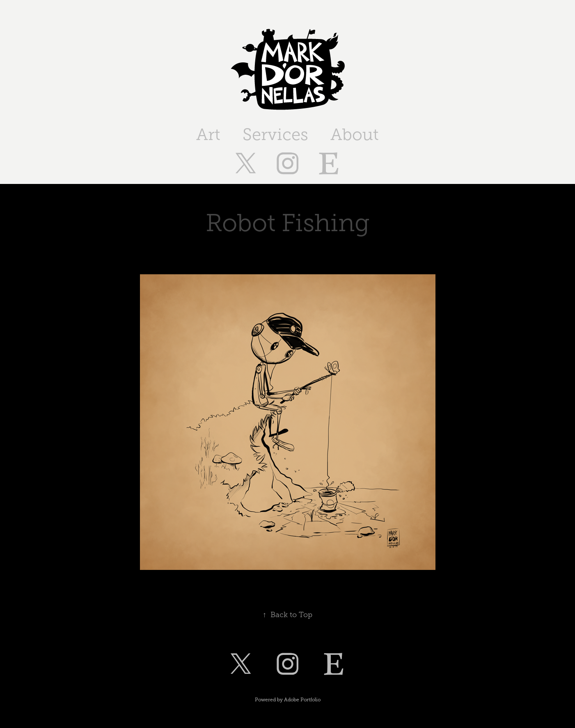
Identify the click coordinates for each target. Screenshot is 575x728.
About (355, 134)
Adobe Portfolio (302, 700)
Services (275, 134)
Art (208, 134)
